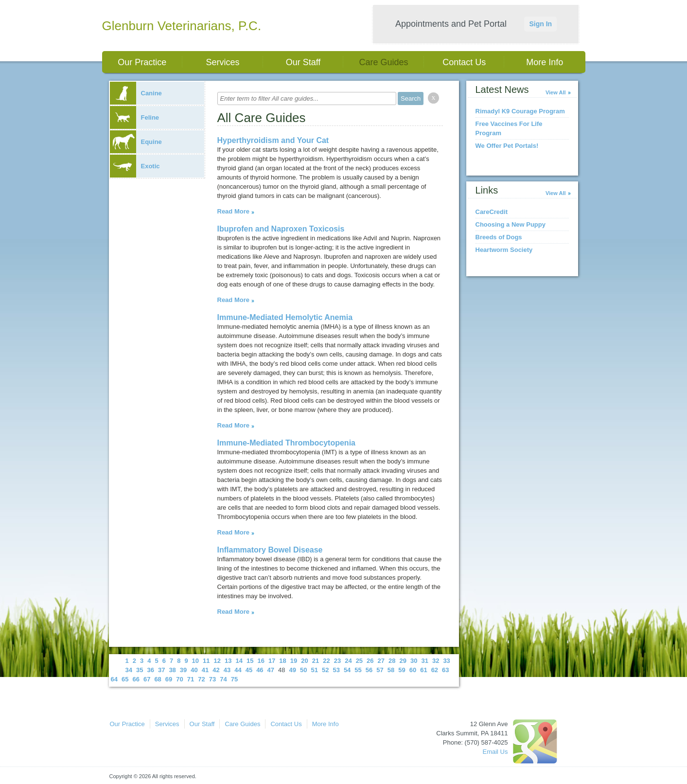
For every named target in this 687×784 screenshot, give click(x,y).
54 (347, 670)
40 (194, 670)
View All (556, 92)
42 (216, 670)
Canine (136, 93)
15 (250, 661)
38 (172, 670)
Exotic (135, 166)
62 (435, 670)
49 (293, 670)
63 (445, 670)
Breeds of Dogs (499, 237)
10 (195, 661)
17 (272, 661)
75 (234, 679)
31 (424, 661)
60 (413, 670)
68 (158, 679)
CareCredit (492, 212)
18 (282, 661)
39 (183, 670)
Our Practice (142, 62)
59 (402, 670)
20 (304, 661)
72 (201, 679)
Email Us (495, 752)
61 (423, 670)
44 (238, 670)
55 (358, 670)
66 (136, 679)
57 (380, 670)
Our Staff (303, 62)
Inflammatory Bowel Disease (270, 550)
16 (261, 661)
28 (392, 661)
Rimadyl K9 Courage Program (520, 111)
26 (370, 661)
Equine (136, 142)
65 (125, 679)
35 (140, 670)
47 (271, 670)
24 (348, 661)
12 (217, 661)
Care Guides (384, 62)
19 (294, 661)
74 (223, 679)
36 (150, 670)
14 (239, 661)
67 (147, 679)
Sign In (540, 24)
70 (179, 679)
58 (391, 670)
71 (191, 679)
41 (205, 670)
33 (446, 661)
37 (161, 670)
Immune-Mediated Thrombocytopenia (286, 443)
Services (222, 62)
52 (325, 670)
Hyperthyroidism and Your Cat (273, 140)
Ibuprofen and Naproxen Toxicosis (281, 229)
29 (403, 661)
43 (227, 670)
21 (316, 661)
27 (381, 661)
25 (359, 661)
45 (249, 670)
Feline (135, 117)
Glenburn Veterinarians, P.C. (182, 26)
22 (326, 661)
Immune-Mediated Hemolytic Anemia (285, 317)
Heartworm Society (504, 250)
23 (337, 661)
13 (228, 661)
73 (212, 679)
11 (206, 661)
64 (114, 679)
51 (314, 670)
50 (303, 670)
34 (129, 670)
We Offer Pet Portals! (507, 146)
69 (169, 679)
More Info (545, 62)
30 (414, 661)
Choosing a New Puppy (511, 224)
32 (436, 661)
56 (369, 670)
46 (260, 670)
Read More (233, 211)
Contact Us (464, 62)
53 (336, 670)
